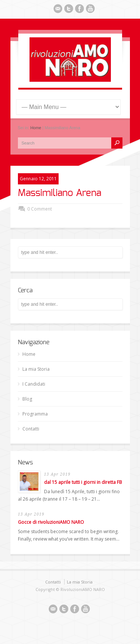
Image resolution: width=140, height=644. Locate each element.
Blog (27, 399)
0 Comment (40, 209)
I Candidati (34, 384)
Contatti (31, 429)
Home (36, 128)
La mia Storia (36, 369)
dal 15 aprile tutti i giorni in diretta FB (83, 482)
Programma (35, 414)
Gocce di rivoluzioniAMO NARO (51, 522)
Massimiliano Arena (60, 193)
